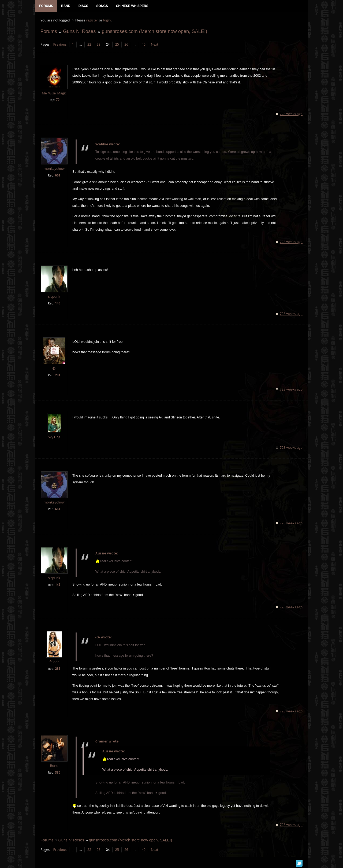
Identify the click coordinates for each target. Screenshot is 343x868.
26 (126, 44)
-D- (54, 368)
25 (117, 44)
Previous (60, 44)
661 (58, 175)
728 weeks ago (291, 114)
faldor (54, 662)
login (107, 20)
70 (58, 100)
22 (89, 44)
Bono (54, 766)
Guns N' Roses (79, 31)
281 (58, 669)
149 (58, 303)
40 (144, 44)
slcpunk (54, 297)
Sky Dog (54, 437)
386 (58, 772)
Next (154, 44)
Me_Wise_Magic (54, 93)
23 (99, 44)
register (92, 20)
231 (58, 375)
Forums (49, 31)
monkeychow (54, 169)
